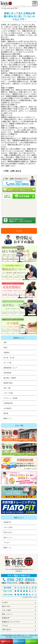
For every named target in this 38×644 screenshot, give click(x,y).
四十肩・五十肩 (9, 358)
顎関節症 (7, 353)
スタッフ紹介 (8, 527)
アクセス (7, 543)
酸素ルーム (7, 418)
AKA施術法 (7, 408)
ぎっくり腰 (7, 363)
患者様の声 (7, 522)
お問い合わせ (6, 630)
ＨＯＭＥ (19, 231)
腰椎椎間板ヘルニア (10, 368)
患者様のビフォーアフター (11, 622)
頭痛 (5, 342)
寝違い (6, 348)
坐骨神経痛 (7, 373)
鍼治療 (6, 413)
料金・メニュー (7, 614)
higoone (30, 637)
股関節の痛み (8, 383)
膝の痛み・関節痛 (10, 378)
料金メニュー (8, 537)
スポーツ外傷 (8, 393)
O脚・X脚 (7, 388)
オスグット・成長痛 (10, 398)
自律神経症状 (8, 403)
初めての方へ (8, 532)
